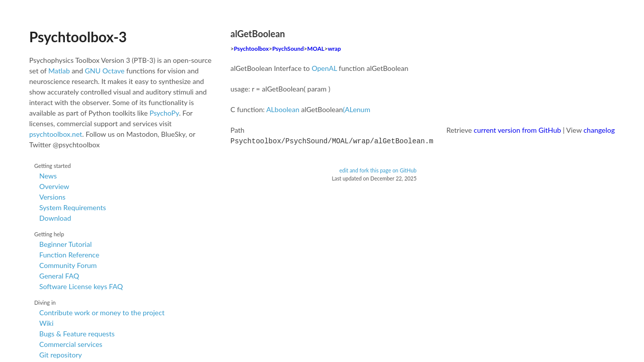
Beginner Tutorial (65, 244)
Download (55, 218)
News (48, 176)
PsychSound (288, 49)
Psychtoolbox (252, 49)
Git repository (61, 355)
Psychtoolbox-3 (78, 37)
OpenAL (324, 68)
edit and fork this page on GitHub (378, 169)
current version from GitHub (518, 130)
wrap (334, 49)
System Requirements (72, 207)
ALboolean (283, 109)
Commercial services (71, 344)
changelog (599, 130)
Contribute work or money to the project (102, 312)
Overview (54, 186)
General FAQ (59, 276)
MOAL (316, 49)
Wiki (46, 323)
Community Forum (68, 265)
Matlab (59, 71)
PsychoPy (164, 113)
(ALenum (357, 109)
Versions (52, 197)
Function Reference (69, 255)
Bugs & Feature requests (77, 334)
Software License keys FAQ (81, 286)
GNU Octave (105, 71)
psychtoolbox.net (56, 134)
